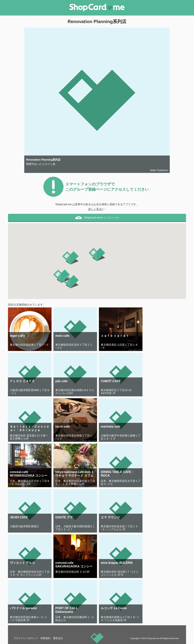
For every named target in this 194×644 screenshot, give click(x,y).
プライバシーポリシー (26, 638)
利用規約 (45, 638)
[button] (97, 254)
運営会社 (58, 638)
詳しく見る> (97, 209)
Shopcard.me (153, 638)
